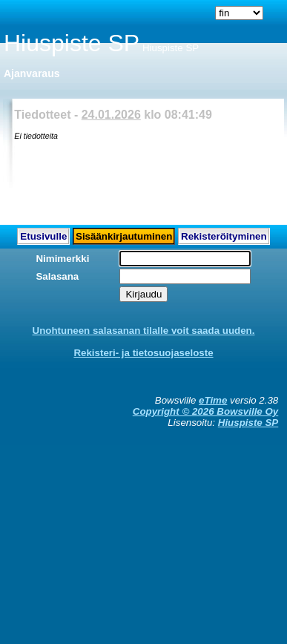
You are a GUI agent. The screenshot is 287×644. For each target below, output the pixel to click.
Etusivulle (43, 236)
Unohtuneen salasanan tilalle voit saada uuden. (144, 331)
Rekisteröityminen (224, 236)
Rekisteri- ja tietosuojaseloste (143, 353)
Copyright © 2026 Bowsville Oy (205, 411)
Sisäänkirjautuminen (124, 236)
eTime (213, 400)
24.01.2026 (111, 115)
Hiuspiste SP (248, 423)
